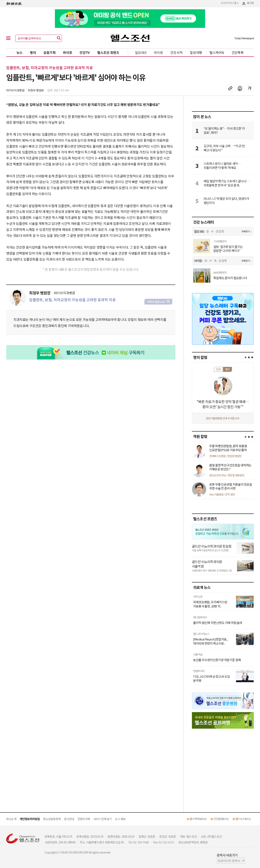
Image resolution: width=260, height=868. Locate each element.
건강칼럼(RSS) (221, 819)
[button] (246, 357)
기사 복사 (230, 88)
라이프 (67, 52)
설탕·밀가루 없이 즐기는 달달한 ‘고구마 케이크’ (228, 249)
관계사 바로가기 (227, 855)
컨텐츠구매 (84, 819)
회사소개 (11, 819)
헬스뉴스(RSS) (243, 819)
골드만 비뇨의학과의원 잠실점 (212, 546)
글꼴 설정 (250, 88)
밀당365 (141, 52)
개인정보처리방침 (30, 819)
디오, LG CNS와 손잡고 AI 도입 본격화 (212, 678)
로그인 (250, 3)
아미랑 (158, 52)
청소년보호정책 (52, 819)
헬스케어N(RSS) (198, 819)
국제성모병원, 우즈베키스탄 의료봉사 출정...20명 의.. (210, 604)
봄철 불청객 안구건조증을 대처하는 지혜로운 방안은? (230, 467)
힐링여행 (196, 52)
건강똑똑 (238, 52)
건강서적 (176, 52)
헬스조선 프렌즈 (108, 52)
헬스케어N (217, 52)
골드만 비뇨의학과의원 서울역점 (207, 564)
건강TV (85, 52)
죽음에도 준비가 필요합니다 (230, 278)
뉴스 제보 (120, 819)
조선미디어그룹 (230, 3)
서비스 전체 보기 (103, 819)
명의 (33, 52)
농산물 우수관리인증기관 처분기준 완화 (217, 660)
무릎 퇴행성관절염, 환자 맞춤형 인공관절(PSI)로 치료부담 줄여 (228, 448)
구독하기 (245, 231)
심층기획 (49, 52)
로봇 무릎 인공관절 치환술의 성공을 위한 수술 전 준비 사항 (231, 486)
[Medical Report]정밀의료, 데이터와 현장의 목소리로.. (210, 641)
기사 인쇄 (240, 88)
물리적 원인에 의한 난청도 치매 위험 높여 (218, 623)
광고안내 (69, 819)
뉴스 (19, 52)
